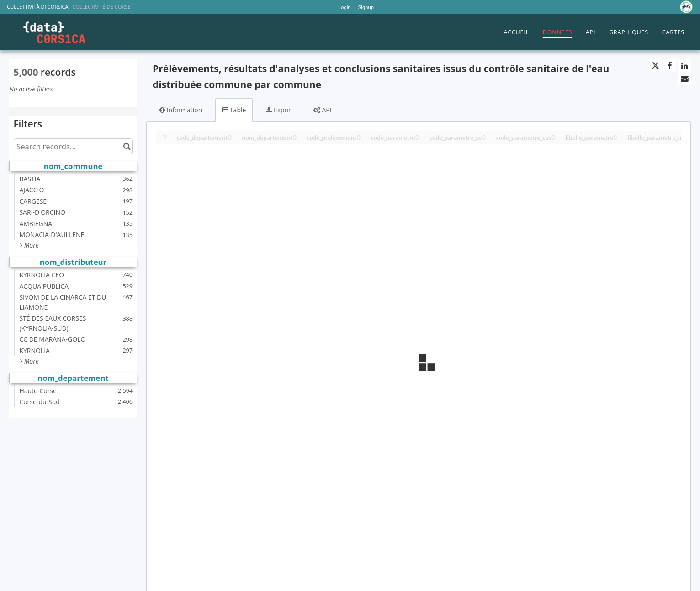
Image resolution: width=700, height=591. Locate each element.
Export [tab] (279, 110)
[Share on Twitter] (656, 66)
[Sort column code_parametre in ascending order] (417, 135)
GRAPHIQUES (629, 32)
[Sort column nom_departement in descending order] (295, 138)
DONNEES (557, 32)
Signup (366, 8)
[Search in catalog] (127, 146)
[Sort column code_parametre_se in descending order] (484, 138)
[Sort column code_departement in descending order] (230, 138)
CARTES (673, 32)
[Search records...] (73, 146)
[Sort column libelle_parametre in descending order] (615, 138)
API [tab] (323, 110)
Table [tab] (234, 110)
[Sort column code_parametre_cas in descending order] (553, 138)
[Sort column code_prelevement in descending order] (359, 138)
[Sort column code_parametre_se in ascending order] (484, 135)
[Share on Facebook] (670, 66)
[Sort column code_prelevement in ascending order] (359, 135)
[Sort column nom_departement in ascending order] (295, 135)
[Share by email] (684, 79)
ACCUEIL (516, 32)
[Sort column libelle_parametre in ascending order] (615, 135)
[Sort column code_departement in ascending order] (230, 135)
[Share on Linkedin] (684, 66)
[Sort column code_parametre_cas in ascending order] (553, 135)
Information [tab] (181, 110)
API (591, 32)
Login (345, 8)
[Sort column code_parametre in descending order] (417, 138)
